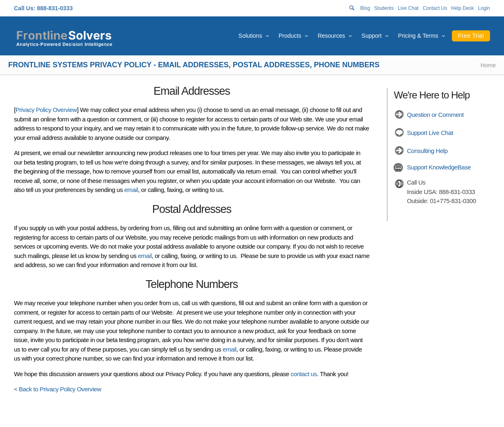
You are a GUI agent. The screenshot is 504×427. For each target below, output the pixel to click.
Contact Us (435, 8)
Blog (365, 8)
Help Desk (462, 8)
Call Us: (25, 8)
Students (384, 8)
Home (488, 65)
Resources (331, 36)
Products (290, 36)
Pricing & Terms (418, 36)
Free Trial (471, 35)
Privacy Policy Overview (46, 110)
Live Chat (408, 8)
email (131, 190)
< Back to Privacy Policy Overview (57, 389)
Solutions (250, 36)
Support (372, 36)
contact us (304, 374)
